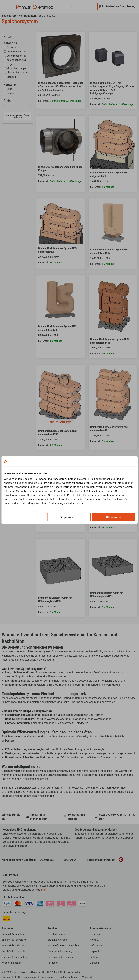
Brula (9, 89)
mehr (44, 890)
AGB (17, 977)
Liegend (11, 64)
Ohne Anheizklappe (17, 73)
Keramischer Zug (16, 60)
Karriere (6, 977)
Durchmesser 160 (16, 52)
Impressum (30, 977)
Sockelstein (13, 47)
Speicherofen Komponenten (19, 16)
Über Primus (10, 875)
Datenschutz (48, 977)
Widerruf (87, 977)
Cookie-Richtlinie (113, 499)
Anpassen (69, 517)
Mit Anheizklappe (16, 68)
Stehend (11, 77)
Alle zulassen (113, 517)
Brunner (11, 93)
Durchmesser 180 (16, 56)
